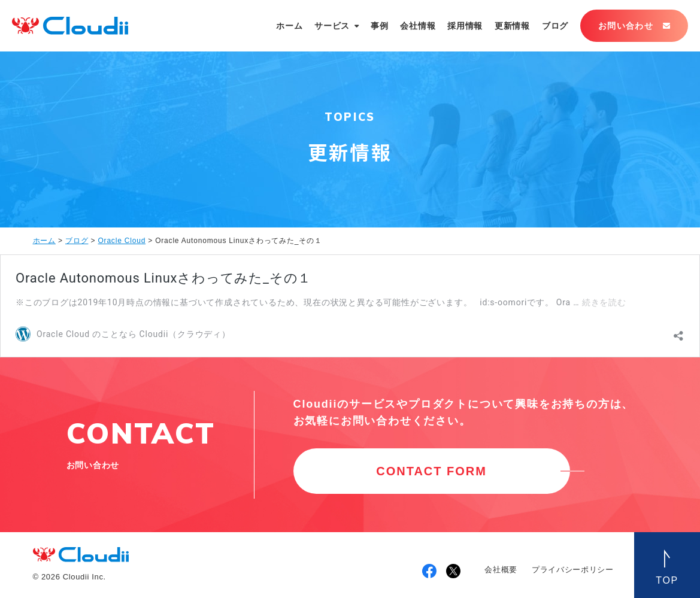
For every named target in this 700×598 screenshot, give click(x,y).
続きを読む (604, 302)
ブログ (555, 26)
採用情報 (465, 26)
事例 (379, 26)
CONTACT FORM (431, 471)
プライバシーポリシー (573, 570)
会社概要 (501, 570)
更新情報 (512, 26)
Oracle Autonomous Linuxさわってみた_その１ (163, 278)
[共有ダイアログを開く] (678, 333)
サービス (332, 26)
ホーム (289, 26)
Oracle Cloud (122, 241)
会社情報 (418, 26)
